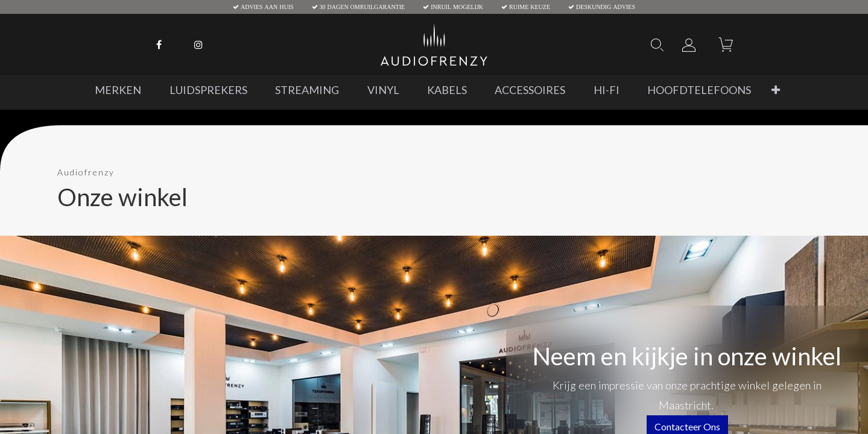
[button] (776, 90)
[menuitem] (118, 90)
